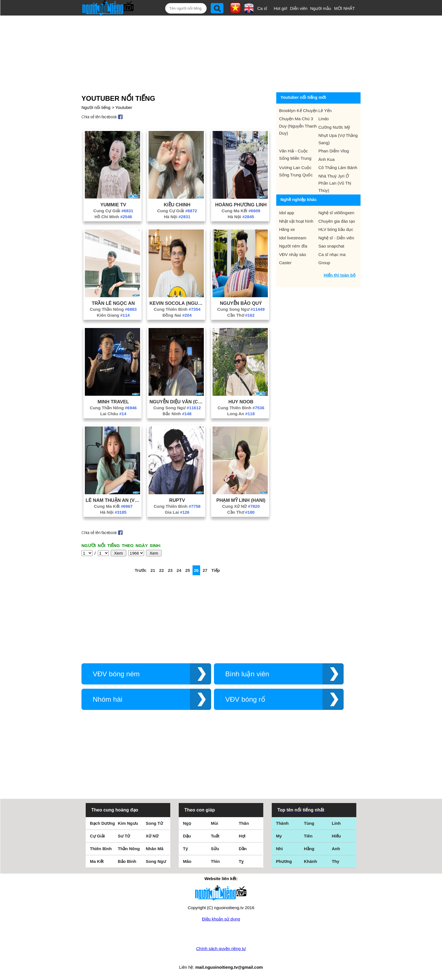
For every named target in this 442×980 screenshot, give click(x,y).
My (279, 836)
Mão (187, 861)
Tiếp (216, 570)
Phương (284, 861)
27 (205, 570)
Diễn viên (299, 8)
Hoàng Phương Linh (241, 205)
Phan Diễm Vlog (334, 151)
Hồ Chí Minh (113, 217)
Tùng (309, 823)
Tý (185, 849)
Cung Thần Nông (113, 309)
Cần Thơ (241, 315)
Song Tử (154, 823)
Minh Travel (113, 402)
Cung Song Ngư (241, 309)
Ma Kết (97, 861)
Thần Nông (129, 849)
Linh (336, 823)
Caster (285, 263)
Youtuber (124, 107)
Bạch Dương (102, 823)
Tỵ (241, 861)
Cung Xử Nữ (241, 506)
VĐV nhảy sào (293, 254)
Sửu (215, 849)
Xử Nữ (152, 836)
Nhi (279, 849)
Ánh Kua (327, 159)
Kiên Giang (113, 315)
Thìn (215, 861)
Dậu (187, 836)
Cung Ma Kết (241, 211)
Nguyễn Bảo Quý (241, 303)
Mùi (215, 823)
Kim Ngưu (128, 823)
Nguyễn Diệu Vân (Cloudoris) (177, 402)
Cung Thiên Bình (177, 309)
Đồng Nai (177, 315)
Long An (241, 414)
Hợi (242, 836)
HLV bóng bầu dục (336, 229)
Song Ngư (156, 861)
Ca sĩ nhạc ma (332, 254)
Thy (336, 861)
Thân (244, 823)
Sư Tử (124, 836)
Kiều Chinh (177, 205)
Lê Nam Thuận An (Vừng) (113, 500)
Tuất (215, 836)
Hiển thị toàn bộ (340, 275)
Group (324, 263)
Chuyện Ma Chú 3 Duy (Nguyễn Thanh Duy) (298, 126)
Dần (243, 849)
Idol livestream (293, 238)
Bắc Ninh (177, 414)
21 (153, 570)
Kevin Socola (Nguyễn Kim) (177, 303)
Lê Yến (325, 111)
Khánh (310, 861)
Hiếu (336, 836)
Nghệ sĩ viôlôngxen (336, 213)
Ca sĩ (262, 8)
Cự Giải (97, 836)
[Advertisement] (214, 53)
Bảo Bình (127, 861)
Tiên (308, 836)
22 (162, 570)
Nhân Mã (155, 849)
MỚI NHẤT (344, 8)
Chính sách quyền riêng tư (221, 949)
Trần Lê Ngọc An (113, 303)
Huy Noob (241, 402)
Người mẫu (321, 8)
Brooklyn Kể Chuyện (298, 111)
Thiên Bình (101, 849)
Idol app (287, 213)
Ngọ (187, 823)
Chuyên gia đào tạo (337, 221)
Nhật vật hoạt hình (296, 221)
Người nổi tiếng (96, 107)
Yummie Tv (113, 205)
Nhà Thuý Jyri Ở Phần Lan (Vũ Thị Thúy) (335, 183)
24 (179, 570)
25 (188, 570)
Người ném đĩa (293, 246)
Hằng (309, 849)
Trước (141, 570)
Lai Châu (113, 414)
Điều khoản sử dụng (221, 919)
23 (170, 570)
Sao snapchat (331, 246)
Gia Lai (177, 512)
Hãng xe (287, 229)
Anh (336, 849)
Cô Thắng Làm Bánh (338, 168)
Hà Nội (177, 217)
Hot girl (280, 8)
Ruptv (177, 500)
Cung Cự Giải (113, 211)
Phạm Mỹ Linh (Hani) (241, 500)
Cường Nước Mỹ (334, 127)
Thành (282, 823)
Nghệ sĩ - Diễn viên (336, 238)
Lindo (324, 119)
